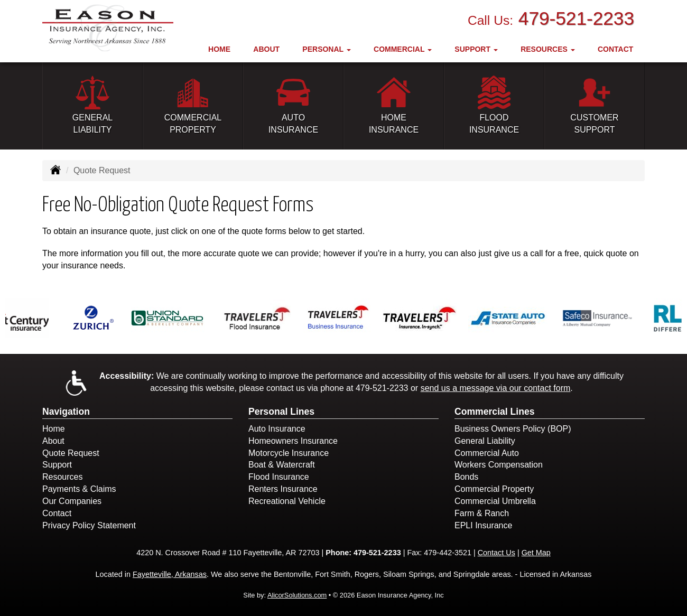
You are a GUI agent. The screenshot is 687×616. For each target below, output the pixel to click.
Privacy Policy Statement (89, 525)
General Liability (485, 441)
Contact (615, 49)
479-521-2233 (576, 18)
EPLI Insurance (483, 525)
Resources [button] (548, 49)
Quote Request (71, 453)
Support (57, 465)
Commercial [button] (403, 49)
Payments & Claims (79, 489)
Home (219, 49)
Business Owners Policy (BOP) (513, 429)
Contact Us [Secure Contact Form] (496, 553)
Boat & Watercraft (282, 465)
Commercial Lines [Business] (495, 412)
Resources (62, 477)
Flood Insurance (279, 477)
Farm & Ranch (482, 513)
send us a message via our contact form (496, 388)
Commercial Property (494, 489)
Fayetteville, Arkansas (170, 574)
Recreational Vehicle (287, 501)
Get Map (536, 553)
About (266, 49)
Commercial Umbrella (495, 501)
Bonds (466, 477)
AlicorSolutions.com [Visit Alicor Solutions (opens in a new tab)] (297, 595)
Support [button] (476, 49)
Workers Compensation (499, 465)
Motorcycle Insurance (289, 453)
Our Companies (72, 501)
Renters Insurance (283, 489)
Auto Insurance (277, 429)
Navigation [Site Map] (66, 412)
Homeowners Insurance (293, 441)
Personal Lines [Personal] (281, 412)
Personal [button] (326, 49)
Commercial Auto (487, 453)
